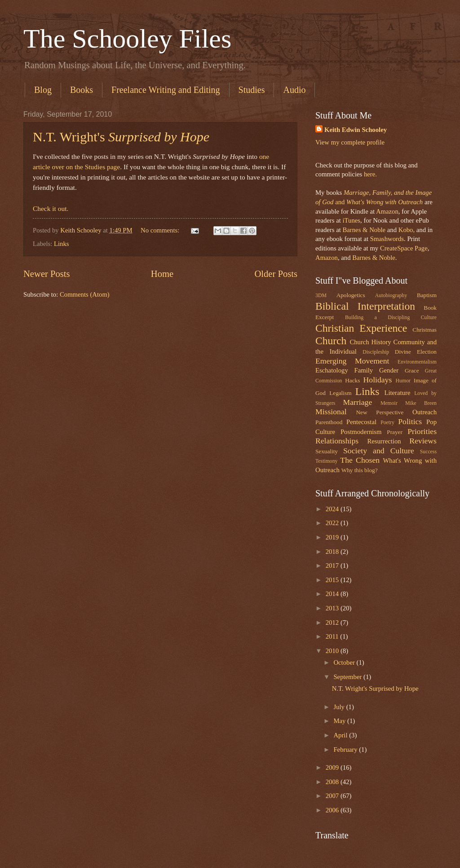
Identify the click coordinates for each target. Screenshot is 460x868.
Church (331, 341)
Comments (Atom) (85, 294)
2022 (333, 523)
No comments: (161, 230)
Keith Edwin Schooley (356, 130)
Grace (412, 370)
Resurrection (384, 441)
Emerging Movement (352, 361)
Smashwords (387, 239)
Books (82, 90)
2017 (333, 566)
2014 (333, 594)
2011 (333, 636)
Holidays (378, 380)
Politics (410, 421)
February (346, 750)
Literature (397, 393)
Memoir (389, 403)
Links (62, 244)
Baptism (427, 295)
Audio (294, 90)
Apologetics (351, 295)
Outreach (425, 412)
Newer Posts (47, 274)
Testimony (327, 461)
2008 (333, 782)
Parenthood (329, 422)
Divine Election (416, 352)
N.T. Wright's (121, 137)
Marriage (358, 402)
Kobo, (407, 230)
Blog (43, 90)
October (345, 662)
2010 (333, 651)
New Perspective (380, 412)
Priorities (422, 431)
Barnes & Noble (364, 230)
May (340, 721)
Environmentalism (417, 362)
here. (370, 174)
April (341, 735)
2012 (333, 623)
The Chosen (360, 460)
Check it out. (51, 208)
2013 (333, 608)
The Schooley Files (127, 39)
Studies (252, 90)
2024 (333, 509)
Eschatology (332, 370)
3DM (321, 296)
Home (162, 274)
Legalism (340, 393)
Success (428, 452)
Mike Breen (421, 403)
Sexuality (327, 451)
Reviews (423, 441)
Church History (370, 342)
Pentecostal (361, 422)
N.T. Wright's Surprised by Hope (375, 688)
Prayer (395, 432)
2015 (333, 580)
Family (363, 370)
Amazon (387, 211)
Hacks (352, 380)
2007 (333, 796)
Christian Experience (361, 328)
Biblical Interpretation (365, 306)
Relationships (337, 441)
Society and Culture (379, 451)
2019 (333, 537)
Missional (331, 412)
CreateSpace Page (404, 248)
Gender (389, 370)
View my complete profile (350, 142)
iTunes (351, 220)
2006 (333, 810)
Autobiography (391, 296)
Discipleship (376, 352)
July (340, 707)
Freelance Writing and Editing (166, 90)
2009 (333, 767)
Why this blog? (360, 470)
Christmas (425, 330)
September (348, 677)
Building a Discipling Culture (391, 318)
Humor (403, 381)
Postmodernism (361, 432)
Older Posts (276, 274)
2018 (333, 552)
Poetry (387, 423)
